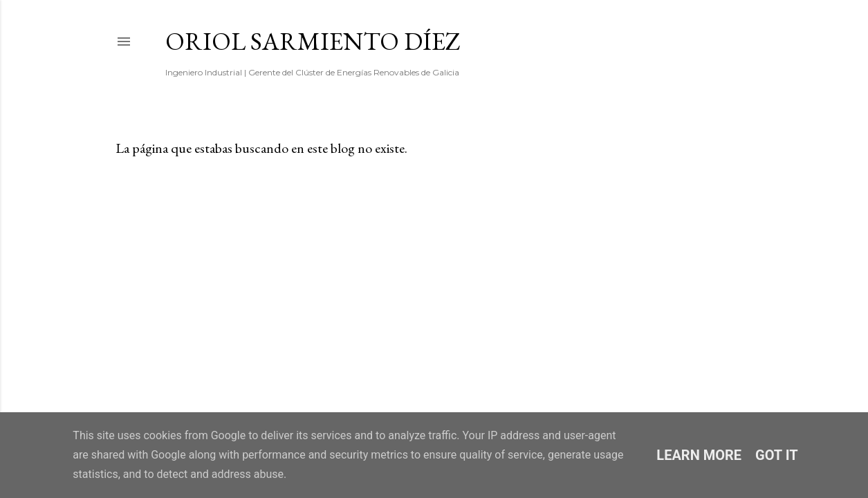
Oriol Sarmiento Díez (313, 41)
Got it (777, 455)
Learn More (699, 455)
